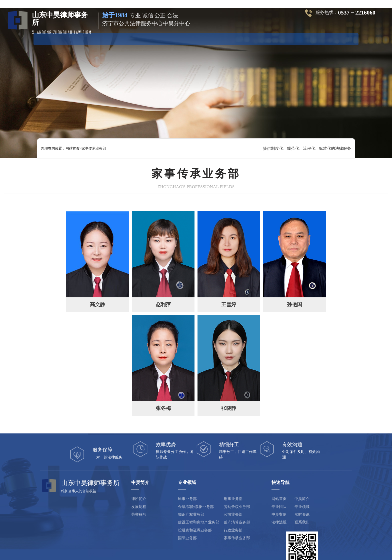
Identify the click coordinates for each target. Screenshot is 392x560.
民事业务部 (175, 482)
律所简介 (126, 482)
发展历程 (126, 490)
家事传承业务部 (224, 521)
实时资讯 (248, 39)
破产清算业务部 (224, 505)
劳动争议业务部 (224, 490)
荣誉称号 (126, 498)
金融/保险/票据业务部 (183, 490)
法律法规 (283, 39)
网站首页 (74, 39)
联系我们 (287, 505)
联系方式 (318, 39)
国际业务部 (175, 521)
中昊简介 (109, 39)
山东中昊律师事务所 (136, 547)
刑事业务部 (220, 482)
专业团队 (144, 39)
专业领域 (178, 39)
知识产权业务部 (178, 498)
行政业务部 (220, 513)
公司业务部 (220, 498)
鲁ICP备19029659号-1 (176, 547)
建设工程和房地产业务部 (186, 505)
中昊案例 (213, 39)
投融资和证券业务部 (182, 513)
